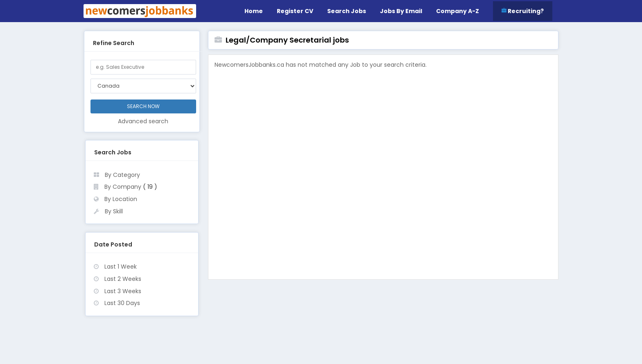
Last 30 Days (122, 303)
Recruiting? (523, 11)
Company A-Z (458, 11)
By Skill (114, 211)
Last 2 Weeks (123, 279)
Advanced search (143, 121)
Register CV (295, 11)
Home (254, 11)
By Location (121, 199)
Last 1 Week (121, 267)
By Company (123, 187)
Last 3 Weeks (123, 291)
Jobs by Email (401, 11)
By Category (122, 175)
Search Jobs (347, 11)
